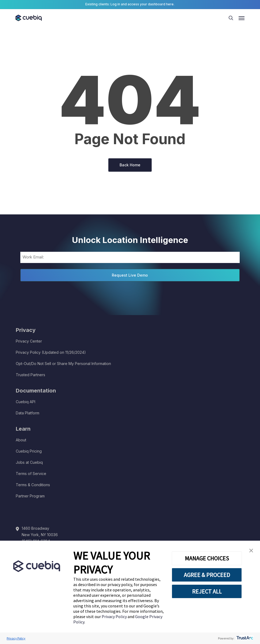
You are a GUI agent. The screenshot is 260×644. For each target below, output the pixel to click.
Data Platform (28, 413)
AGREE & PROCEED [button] (207, 575)
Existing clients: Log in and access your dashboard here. (130, 4)
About (21, 440)
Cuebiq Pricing (29, 451)
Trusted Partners (30, 375)
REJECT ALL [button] (207, 591)
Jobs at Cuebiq (29, 462)
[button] (251, 551)
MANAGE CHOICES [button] (207, 558)
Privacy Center (29, 341)
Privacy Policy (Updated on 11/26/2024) (51, 352)
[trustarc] (244, 638)
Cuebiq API (26, 402)
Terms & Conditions (33, 485)
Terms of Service (31, 474)
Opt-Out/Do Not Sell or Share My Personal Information (63, 364)
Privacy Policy (115, 616)
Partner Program (30, 496)
